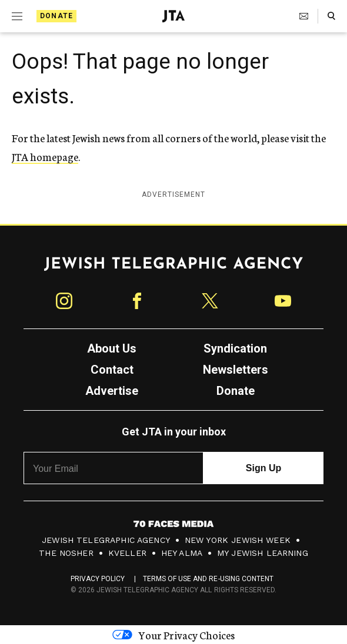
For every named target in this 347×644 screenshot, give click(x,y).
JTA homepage (45, 156)
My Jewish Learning (263, 553)
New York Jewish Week (238, 540)
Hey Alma (182, 553)
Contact (112, 370)
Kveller (127, 553)
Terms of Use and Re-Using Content (208, 579)
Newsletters (236, 370)
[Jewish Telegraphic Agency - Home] (174, 16)
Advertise (112, 391)
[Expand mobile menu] (17, 16)
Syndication (235, 348)
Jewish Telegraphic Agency (106, 540)
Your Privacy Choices (174, 635)
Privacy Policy (98, 579)
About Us (112, 348)
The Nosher (66, 553)
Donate (56, 16)
